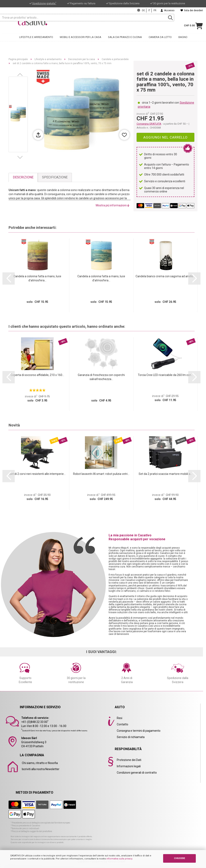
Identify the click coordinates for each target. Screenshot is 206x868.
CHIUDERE (179, 858)
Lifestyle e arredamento (36, 41)
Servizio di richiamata (131, 737)
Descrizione (23, 177)
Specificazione (55, 177)
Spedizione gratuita (44, 3)
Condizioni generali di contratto (137, 773)
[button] (21, 75)
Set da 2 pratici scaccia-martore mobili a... (165, 474)
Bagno (183, 41)
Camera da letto (160, 41)
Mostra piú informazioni (113, 205)
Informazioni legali (129, 766)
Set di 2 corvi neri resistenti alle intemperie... (37, 474)
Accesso (168, 10)
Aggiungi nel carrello (165, 137)
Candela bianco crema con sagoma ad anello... (165, 276)
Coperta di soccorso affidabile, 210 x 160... (37, 375)
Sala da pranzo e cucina (125, 41)
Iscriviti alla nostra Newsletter (41, 769)
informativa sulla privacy (119, 859)
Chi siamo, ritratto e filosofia (40, 763)
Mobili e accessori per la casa (81, 41)
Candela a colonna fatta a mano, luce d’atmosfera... (37, 278)
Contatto (122, 724)
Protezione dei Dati (129, 760)
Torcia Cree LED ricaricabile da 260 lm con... (165, 375)
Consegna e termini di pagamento (139, 731)
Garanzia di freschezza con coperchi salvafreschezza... (101, 377)
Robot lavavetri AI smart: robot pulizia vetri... (101, 474)
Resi (120, 718)
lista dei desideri (192, 10)
